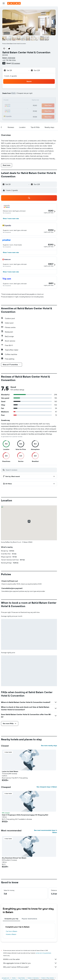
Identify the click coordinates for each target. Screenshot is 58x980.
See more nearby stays (49, 746)
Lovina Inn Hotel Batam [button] (10, 771)
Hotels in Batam (11, 934)
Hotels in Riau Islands (47, 978)
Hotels (14, 978)
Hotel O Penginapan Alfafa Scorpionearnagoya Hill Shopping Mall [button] (25, 815)
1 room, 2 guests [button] (10, 76)
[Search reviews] (31, 470)
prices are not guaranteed (44, 953)
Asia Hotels (22, 978)
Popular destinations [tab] (29, 919)
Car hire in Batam (12, 931)
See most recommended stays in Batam (46, 831)
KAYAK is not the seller (30, 959)
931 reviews (16, 63)
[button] (4, 3)
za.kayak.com (6, 978)
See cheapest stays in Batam (47, 787)
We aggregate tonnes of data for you (30, 963)
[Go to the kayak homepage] (14, 3)
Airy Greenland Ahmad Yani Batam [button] (14, 858)
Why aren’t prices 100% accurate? (30, 967)
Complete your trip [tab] (11, 919)
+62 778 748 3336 (9, 60)
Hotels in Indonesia (33, 978)
